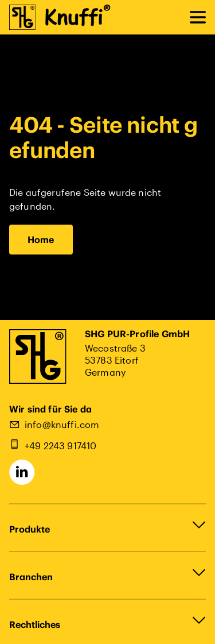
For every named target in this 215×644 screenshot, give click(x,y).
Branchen (31, 577)
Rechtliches (35, 624)
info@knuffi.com (62, 424)
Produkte (30, 529)
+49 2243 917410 (60, 446)
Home (41, 240)
